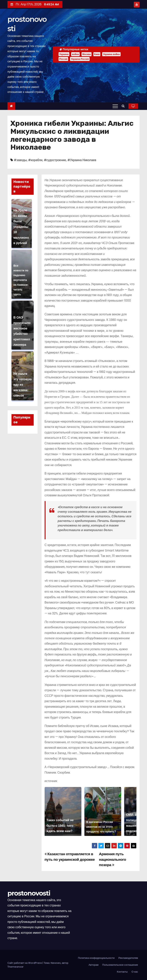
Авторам (94, 965)
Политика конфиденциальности (96, 958)
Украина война (111, 54)
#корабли (35, 160)
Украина (64, 54)
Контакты (122, 972)
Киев (97, 54)
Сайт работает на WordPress (25, 963)
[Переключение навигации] (115, 106)
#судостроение (55, 160)
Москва (87, 54)
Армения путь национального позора (113, 859)
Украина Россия (80, 59)
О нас (135, 972)
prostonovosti (29, 893)
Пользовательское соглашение (120, 965)
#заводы (20, 160)
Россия (63, 59)
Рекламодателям (128, 958)
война (75, 54)
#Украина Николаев (82, 160)
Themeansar (16, 967)
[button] (124, 106)
